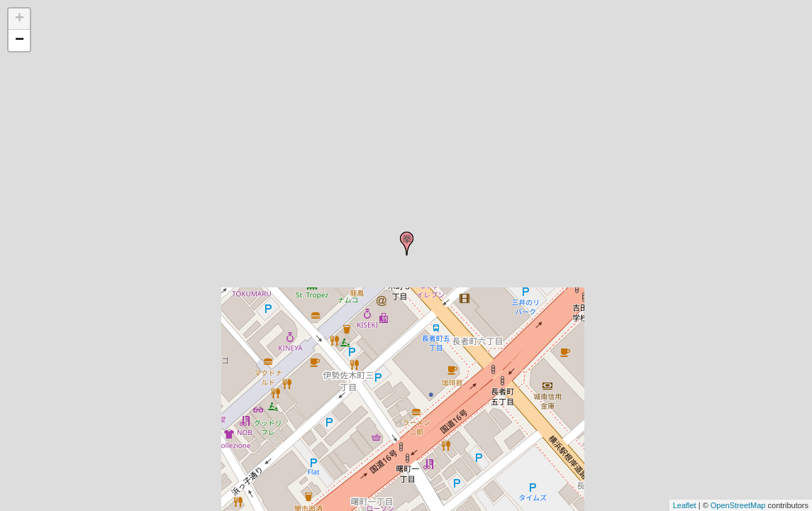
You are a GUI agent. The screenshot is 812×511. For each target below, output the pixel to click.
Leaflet (685, 505)
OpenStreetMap (738, 505)
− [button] (20, 40)
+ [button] (20, 19)
